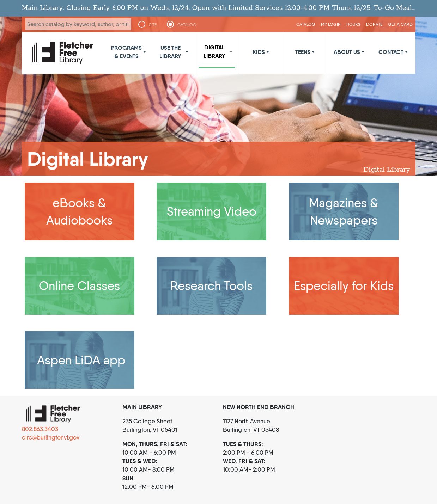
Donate (374, 24)
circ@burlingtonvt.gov (51, 437)
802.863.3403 (40, 429)
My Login (331, 24)
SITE (153, 25)
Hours (353, 24)
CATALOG (187, 25)
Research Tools (211, 286)
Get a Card (400, 24)
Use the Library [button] (170, 52)
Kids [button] (259, 52)
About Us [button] (347, 52)
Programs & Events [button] (126, 52)
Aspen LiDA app (81, 360)
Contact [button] (391, 52)
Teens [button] (303, 52)
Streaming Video (212, 211)
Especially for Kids (344, 286)
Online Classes (79, 286)
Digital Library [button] (214, 51)
